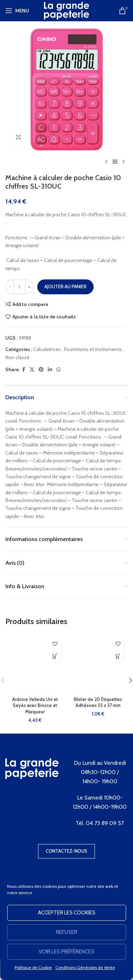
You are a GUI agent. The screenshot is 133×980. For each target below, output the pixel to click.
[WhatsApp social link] (59, 370)
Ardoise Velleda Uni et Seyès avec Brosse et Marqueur (35, 706)
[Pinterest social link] (41, 370)
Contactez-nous (66, 851)
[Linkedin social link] (50, 370)
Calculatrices (47, 349)
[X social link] (32, 370)
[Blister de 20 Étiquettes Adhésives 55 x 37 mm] (98, 664)
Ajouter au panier (65, 286)
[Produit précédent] (106, 162)
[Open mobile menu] (17, 11)
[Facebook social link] (24, 370)
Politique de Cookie (33, 967)
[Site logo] (67, 10)
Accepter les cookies (67, 913)
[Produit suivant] (123, 162)
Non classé (17, 357)
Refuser (67, 932)
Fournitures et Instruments (93, 349)
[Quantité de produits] (20, 287)
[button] (55, 656)
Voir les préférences (66, 952)
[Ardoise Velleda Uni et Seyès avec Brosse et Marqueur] (35, 664)
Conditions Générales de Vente (85, 967)
